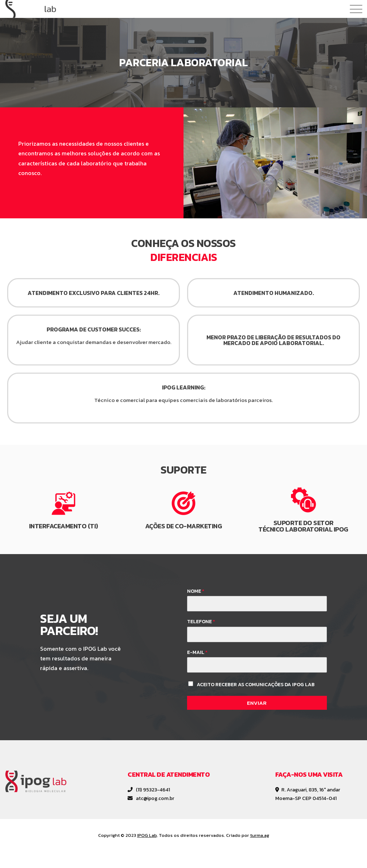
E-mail (197, 653)
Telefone (201, 622)
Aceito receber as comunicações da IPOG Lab (256, 685)
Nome (196, 591)
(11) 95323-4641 (149, 790)
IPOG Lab (147, 835)
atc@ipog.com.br (151, 798)
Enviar (257, 703)
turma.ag (260, 835)
